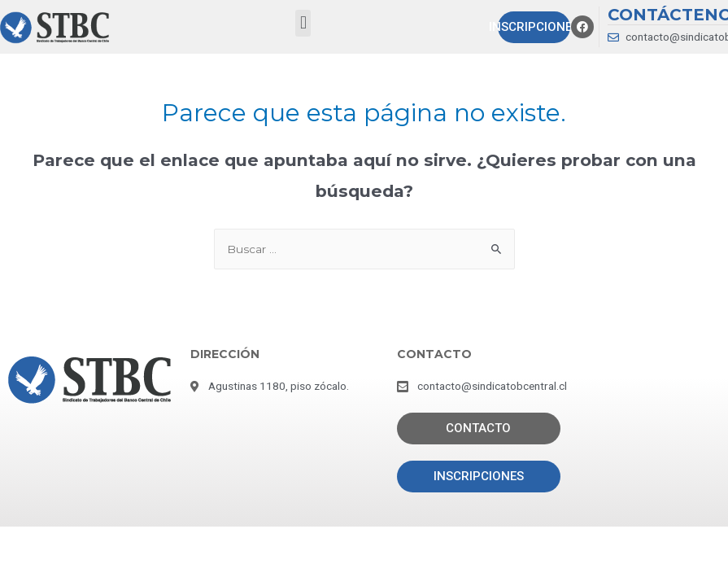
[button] (303, 23)
